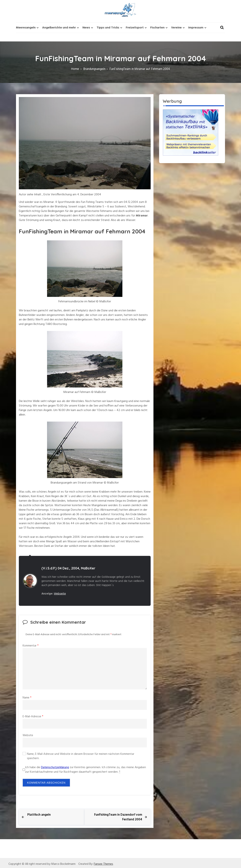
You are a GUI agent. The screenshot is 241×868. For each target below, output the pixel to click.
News (86, 28)
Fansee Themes (103, 864)
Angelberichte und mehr (59, 28)
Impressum (196, 28)
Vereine (176, 28)
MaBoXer (88, 568)
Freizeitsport (135, 28)
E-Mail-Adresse (33, 717)
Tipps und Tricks (108, 28)
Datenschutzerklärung (55, 767)
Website (28, 735)
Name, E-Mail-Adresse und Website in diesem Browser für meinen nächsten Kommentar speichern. (81, 756)
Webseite (60, 594)
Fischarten (157, 28)
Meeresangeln (26, 28)
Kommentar (31, 646)
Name (27, 698)
